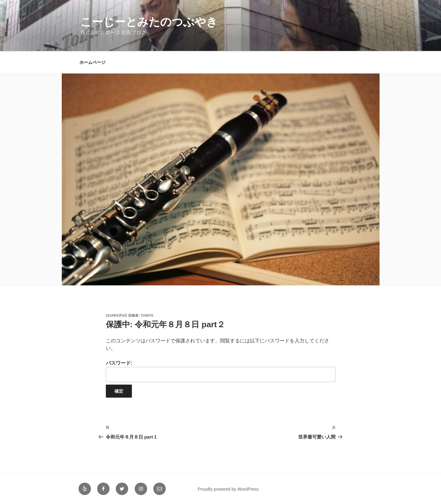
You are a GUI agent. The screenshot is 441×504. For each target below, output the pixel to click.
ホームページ (92, 62)
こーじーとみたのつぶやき (149, 22)
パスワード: (221, 371)
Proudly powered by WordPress (228, 489)
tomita (147, 315)
